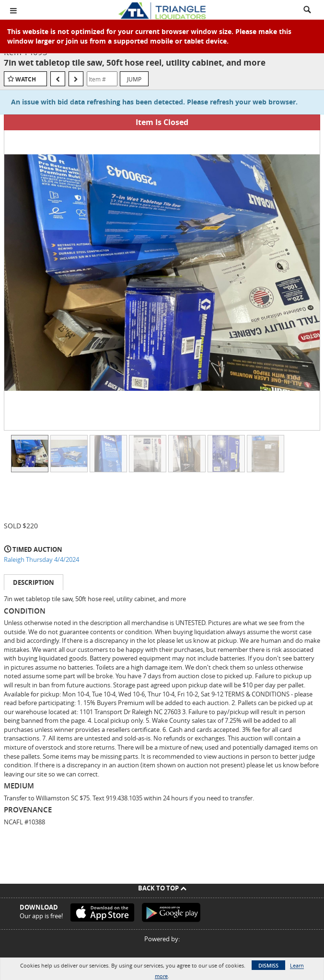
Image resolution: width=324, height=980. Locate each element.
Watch (26, 79)
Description (34, 582)
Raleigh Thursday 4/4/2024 (41, 559)
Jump (134, 79)
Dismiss (268, 965)
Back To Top (162, 888)
